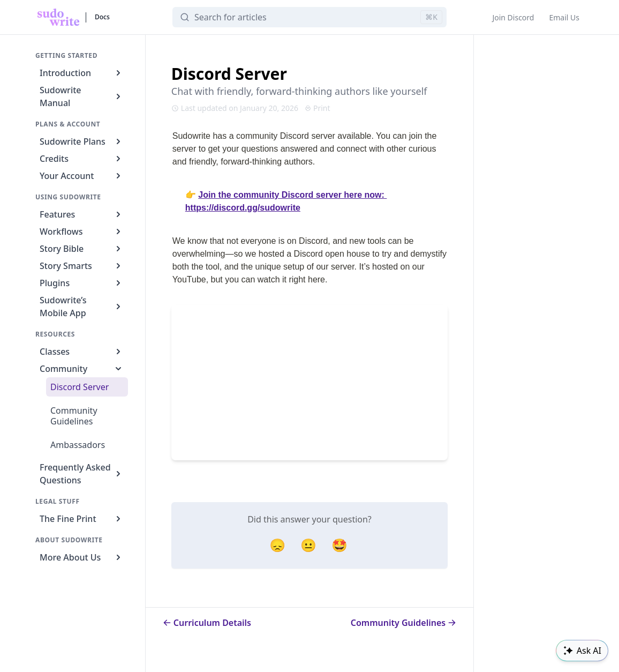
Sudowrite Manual (82, 96)
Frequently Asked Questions (82, 474)
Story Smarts (82, 266)
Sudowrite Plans (82, 141)
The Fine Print (82, 519)
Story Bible (82, 249)
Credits (82, 159)
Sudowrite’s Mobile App (82, 307)
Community (82, 369)
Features (82, 214)
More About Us (82, 557)
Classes (82, 352)
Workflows (82, 232)
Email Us (564, 17)
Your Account (82, 176)
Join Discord (513, 17)
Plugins (82, 283)
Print (318, 108)
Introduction (82, 73)
